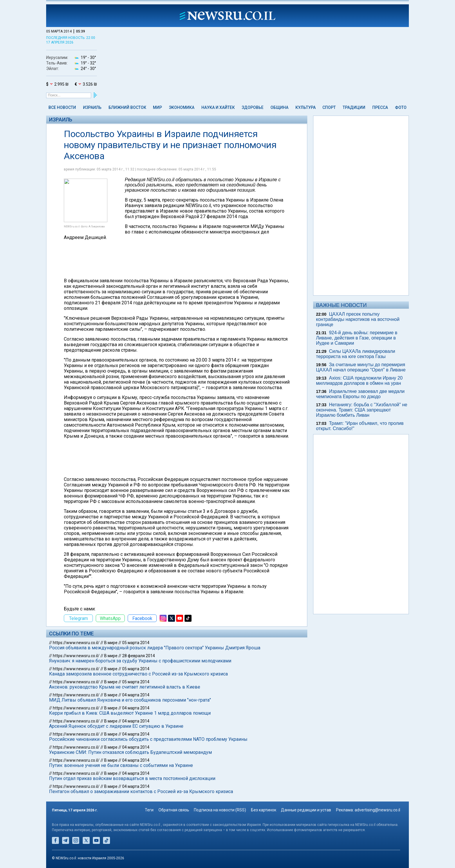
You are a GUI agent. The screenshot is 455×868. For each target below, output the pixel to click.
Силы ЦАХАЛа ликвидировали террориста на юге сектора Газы (356, 354)
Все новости (62, 107)
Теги (149, 810)
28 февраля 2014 (139, 656)
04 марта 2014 (136, 695)
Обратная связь (174, 810)
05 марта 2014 (136, 643)
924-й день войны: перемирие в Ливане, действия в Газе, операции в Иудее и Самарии (357, 338)
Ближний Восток (127, 107)
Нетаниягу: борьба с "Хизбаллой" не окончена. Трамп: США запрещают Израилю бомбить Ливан (362, 410)
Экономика (182, 107)
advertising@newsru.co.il (377, 810)
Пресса (380, 107)
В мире (111, 643)
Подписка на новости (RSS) (220, 810)
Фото (401, 107)
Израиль (92, 107)
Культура (306, 107)
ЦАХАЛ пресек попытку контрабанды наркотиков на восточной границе (358, 319)
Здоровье (253, 107)
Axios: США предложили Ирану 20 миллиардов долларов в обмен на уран (359, 381)
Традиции (354, 107)
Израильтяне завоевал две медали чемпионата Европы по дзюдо (360, 394)
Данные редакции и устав (306, 810)
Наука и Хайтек (218, 107)
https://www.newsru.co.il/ (76, 643)
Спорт (329, 107)
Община (279, 107)
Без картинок (264, 810)
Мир (157, 107)
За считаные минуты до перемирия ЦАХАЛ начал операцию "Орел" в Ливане (361, 367)
